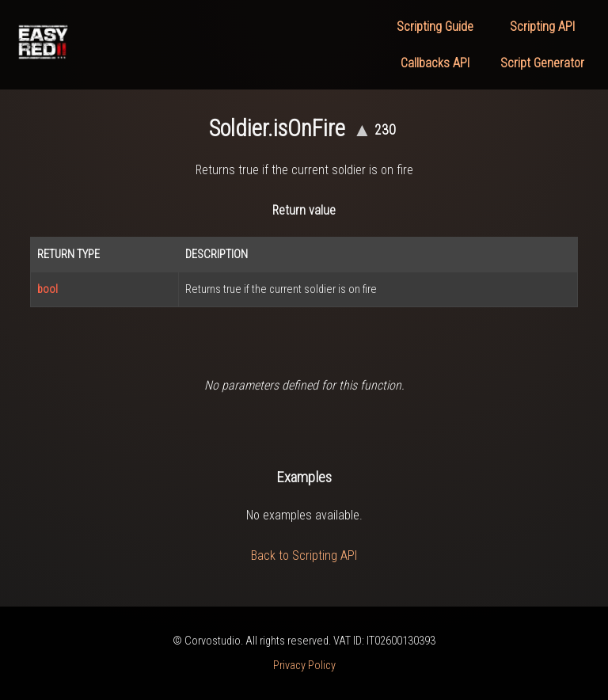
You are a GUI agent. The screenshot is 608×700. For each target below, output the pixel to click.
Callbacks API (435, 63)
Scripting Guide (435, 27)
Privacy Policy (304, 666)
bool (47, 289)
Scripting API (542, 27)
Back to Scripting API (304, 555)
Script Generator (542, 63)
